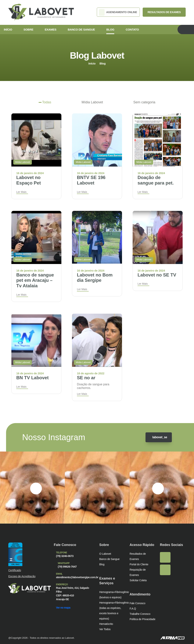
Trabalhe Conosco (140, 614)
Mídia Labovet (92, 102)
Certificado (15, 570)
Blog (108, 30)
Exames (50, 30)
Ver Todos (105, 629)
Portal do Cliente (139, 564)
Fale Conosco (137, 603)
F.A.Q (133, 608)
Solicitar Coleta (138, 580)
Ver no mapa (64, 604)
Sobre (28, 30)
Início (8, 30)
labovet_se (158, 437)
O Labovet (105, 553)
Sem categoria (145, 102)
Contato (130, 30)
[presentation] (36, 488)
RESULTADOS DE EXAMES (165, 12)
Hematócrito (106, 624)
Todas (47, 102)
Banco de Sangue (80, 30)
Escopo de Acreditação (22, 576)
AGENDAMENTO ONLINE (120, 12)
